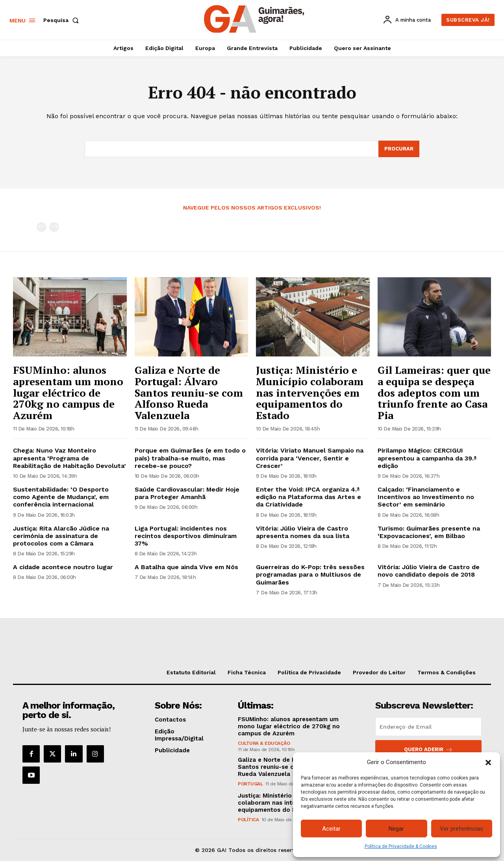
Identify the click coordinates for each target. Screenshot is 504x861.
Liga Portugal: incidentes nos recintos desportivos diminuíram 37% (186, 536)
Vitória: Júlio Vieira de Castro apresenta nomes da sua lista (303, 532)
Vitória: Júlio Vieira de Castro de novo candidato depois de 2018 (429, 571)
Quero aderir (428, 750)
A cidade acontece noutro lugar (63, 567)
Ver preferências (461, 829)
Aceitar (331, 829)
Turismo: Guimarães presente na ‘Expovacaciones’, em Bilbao (429, 532)
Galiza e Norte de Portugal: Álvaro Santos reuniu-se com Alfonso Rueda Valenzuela (189, 392)
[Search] (399, 149)
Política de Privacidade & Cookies (401, 846)
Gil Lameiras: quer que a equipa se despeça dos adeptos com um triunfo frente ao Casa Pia (434, 392)
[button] (488, 763)
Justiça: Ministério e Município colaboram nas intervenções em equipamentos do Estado (310, 392)
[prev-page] (42, 227)
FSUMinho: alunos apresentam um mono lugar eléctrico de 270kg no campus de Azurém (68, 392)
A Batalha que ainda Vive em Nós (186, 567)
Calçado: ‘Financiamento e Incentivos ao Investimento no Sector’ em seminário (426, 497)
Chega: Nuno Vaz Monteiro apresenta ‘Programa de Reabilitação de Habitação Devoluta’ (69, 458)
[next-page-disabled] (54, 227)
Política (248, 820)
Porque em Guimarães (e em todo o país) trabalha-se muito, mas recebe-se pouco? (190, 458)
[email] (428, 727)
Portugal (250, 784)
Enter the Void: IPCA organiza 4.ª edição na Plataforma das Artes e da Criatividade (309, 497)
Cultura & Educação (264, 743)
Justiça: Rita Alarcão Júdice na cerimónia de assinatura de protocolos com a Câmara (61, 536)
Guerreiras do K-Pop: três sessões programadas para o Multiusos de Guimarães (310, 574)
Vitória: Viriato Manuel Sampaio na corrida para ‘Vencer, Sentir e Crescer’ (310, 458)
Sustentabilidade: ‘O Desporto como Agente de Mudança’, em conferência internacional (61, 497)
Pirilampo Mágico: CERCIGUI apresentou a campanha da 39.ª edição (427, 458)
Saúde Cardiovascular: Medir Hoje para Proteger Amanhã (187, 493)
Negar (396, 829)
